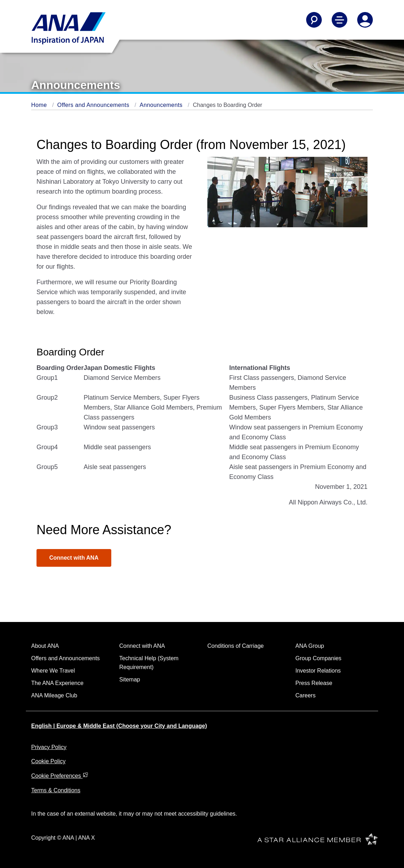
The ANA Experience (57, 683)
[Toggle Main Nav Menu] (340, 20)
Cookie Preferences (60, 776)
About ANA (45, 646)
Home (40, 105)
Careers (306, 695)
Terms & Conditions (56, 790)
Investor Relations (318, 671)
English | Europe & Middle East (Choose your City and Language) (119, 726)
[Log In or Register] (365, 20)
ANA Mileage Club (54, 695)
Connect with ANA (74, 558)
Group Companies (319, 658)
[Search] (314, 20)
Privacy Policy (49, 747)
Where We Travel (53, 671)
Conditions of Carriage (235, 646)
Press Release (314, 683)
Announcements (162, 105)
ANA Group (310, 646)
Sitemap (130, 679)
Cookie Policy (48, 761)
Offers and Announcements (94, 105)
